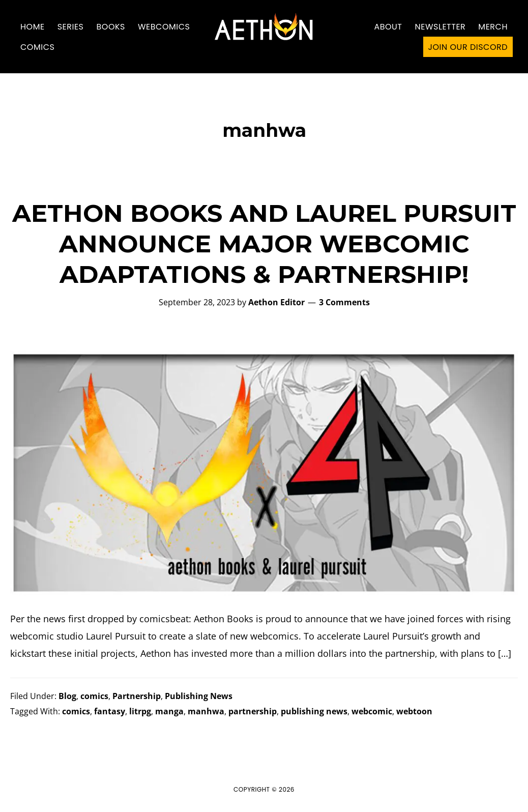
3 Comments (344, 302)
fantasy (110, 711)
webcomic (372, 711)
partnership (253, 711)
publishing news (314, 711)
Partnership (137, 696)
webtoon (414, 711)
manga (169, 711)
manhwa (206, 711)
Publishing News (199, 696)
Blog (67, 696)
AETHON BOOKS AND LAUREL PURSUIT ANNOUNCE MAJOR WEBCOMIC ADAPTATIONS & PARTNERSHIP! (264, 244)
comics (94, 696)
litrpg (140, 711)
